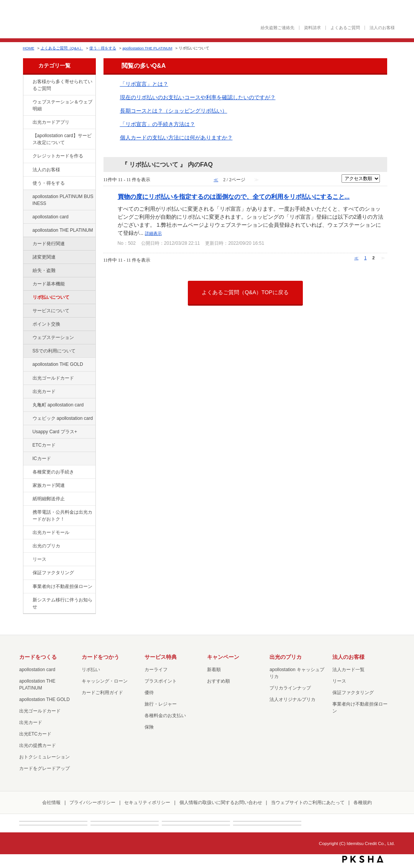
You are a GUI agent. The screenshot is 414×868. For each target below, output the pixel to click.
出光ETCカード (35, 734)
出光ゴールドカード (53, 378)
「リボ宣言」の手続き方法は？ (158, 124)
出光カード (44, 391)
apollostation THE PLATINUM (147, 48)
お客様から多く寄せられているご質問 (62, 85)
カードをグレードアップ (44, 768)
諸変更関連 (44, 257)
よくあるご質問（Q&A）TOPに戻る (245, 292)
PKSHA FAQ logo (363, 859)
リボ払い (91, 670)
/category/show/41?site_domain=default (27, 231)
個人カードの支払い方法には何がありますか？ (176, 138)
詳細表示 (153, 233)
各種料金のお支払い (165, 716)
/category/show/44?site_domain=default (27, 365)
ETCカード (44, 445)
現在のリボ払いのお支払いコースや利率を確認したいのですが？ (198, 97)
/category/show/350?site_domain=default (27, 600)
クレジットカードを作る (58, 156)
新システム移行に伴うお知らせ (62, 603)
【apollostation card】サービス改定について (62, 139)
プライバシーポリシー (92, 802)
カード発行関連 (49, 244)
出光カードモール (51, 532)
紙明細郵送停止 (49, 499)
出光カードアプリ (51, 122)
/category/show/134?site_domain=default (27, 82)
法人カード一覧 (348, 670)
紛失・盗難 (44, 270)
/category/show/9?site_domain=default (27, 183)
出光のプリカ (46, 546)
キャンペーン (223, 657)
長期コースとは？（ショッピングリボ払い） (174, 111)
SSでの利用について (54, 351)
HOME (29, 48)
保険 (149, 727)
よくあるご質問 (345, 28)
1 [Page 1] (365, 258)
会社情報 (51, 802)
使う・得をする (103, 48)
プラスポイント (161, 681)
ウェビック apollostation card (63, 418)
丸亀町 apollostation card (58, 405)
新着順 (214, 670)
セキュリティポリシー (147, 802)
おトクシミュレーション (44, 757)
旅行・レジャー (161, 704)
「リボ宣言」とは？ (144, 84)
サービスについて (51, 311)
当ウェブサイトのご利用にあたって (308, 802)
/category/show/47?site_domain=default (27, 392)
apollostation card (51, 217)
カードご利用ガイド (102, 693)
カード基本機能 (49, 284)
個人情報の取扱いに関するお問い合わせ (221, 802)
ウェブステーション (53, 337)
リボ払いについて (51, 297)
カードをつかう (100, 657)
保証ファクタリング (53, 573)
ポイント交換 (46, 324)
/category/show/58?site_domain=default (27, 378)
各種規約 (363, 802)
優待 (149, 693)
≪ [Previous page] (356, 258)
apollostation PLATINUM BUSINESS (63, 200)
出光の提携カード (38, 745)
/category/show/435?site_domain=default (27, 123)
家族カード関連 (49, 485)
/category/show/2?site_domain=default (27, 156)
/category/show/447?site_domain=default (27, 197)
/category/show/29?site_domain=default (27, 217)
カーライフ (156, 670)
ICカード (42, 459)
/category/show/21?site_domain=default (27, 170)
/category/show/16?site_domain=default (27, 546)
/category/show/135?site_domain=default (27, 102)
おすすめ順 (219, 681)
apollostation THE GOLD (58, 364)
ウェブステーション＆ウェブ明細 (62, 105)
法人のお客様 (382, 28)
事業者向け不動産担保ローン (62, 586)
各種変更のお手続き (53, 472)
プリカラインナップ (290, 688)
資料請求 (312, 28)
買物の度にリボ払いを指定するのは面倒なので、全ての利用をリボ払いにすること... (234, 197)
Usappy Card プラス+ (55, 432)
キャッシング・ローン (105, 681)
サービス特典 (161, 657)
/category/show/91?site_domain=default (27, 419)
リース (39, 559)
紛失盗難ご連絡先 (278, 28)
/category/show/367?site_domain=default (27, 432)
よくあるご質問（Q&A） (62, 48)
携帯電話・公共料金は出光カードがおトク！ (62, 516)
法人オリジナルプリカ (292, 699)
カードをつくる (38, 657)
